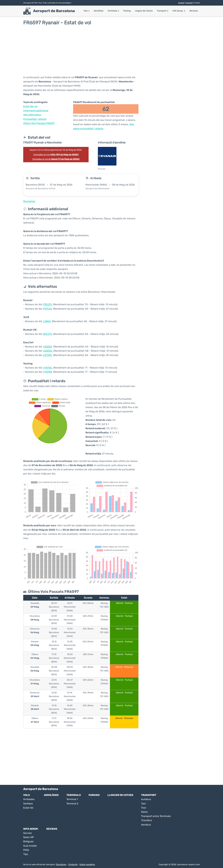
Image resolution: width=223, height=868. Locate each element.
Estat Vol (28, 808)
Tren (144, 808)
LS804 (47, 321)
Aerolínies (99, 11)
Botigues (28, 841)
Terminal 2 (72, 804)
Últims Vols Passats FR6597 (39, 123)
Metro (144, 812)
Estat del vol (30, 106)
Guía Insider (30, 846)
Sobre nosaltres (87, 865)
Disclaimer (61, 865)
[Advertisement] (111, 50)
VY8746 (47, 368)
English (181, 3)
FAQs (26, 850)
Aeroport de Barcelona (54, 11)
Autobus (146, 799)
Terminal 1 (72, 799)
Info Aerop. (179, 11)
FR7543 (47, 309)
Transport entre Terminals (156, 816)
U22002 (48, 347)
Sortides (28, 804)
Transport (163, 11)
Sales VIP (28, 837)
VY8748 (47, 372)
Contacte (73, 865)
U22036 (48, 351)
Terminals (113, 11)
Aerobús (146, 825)
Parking (127, 11)
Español (189, 3)
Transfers (146, 820)
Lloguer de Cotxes (144, 11)
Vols (87, 11)
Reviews (194, 11)
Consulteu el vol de (56, 159)
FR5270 (47, 304)
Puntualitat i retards (35, 119)
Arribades (29, 799)
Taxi (143, 804)
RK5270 (47, 334)
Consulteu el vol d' (56, 155)
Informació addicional (36, 111)
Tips (26, 854)
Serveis (27, 833)
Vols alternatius (32, 115)
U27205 (47, 355)
